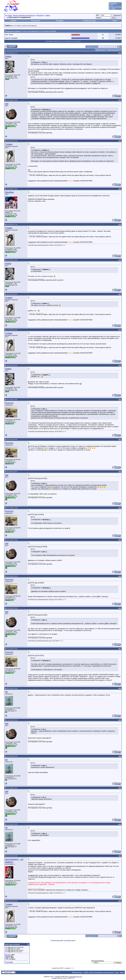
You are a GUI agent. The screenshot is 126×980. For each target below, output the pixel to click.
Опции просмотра (113, 50)
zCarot (65, 978)
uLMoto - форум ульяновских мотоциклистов (21, 15)
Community (36, 21)
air (6, 692)
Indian (8, 56)
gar (7, 104)
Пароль (98, 18)
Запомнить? (116, 15)
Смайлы (8, 956)
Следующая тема (69, 940)
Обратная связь (77, 972)
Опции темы (100, 50)
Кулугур (9, 403)
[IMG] (7, 958)
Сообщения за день (89, 21)
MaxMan (10, 192)
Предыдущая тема (57, 940)
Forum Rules (9, 962)
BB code (8, 955)
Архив (117, 972)
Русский (54, 978)
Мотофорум (40, 15)
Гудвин (9, 144)
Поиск (115, 21)
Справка (13, 21)
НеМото (48, 15)
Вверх (122, 972)
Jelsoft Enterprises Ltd (75, 977)
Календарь (60, 21)
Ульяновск (113, 3)
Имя (97, 15)
